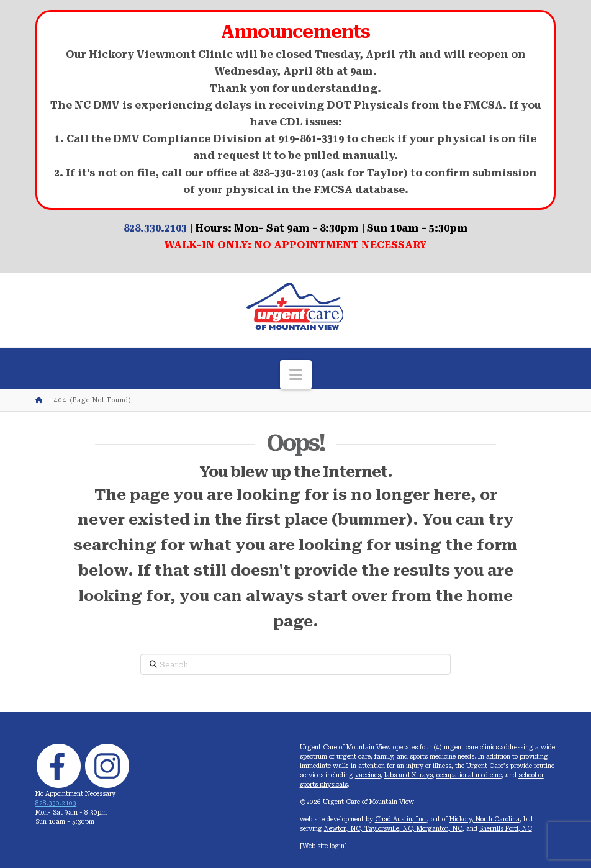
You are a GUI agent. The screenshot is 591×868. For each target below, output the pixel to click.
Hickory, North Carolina (485, 819)
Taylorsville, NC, (390, 829)
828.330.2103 (155, 228)
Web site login (323, 846)
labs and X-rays (408, 775)
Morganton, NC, (440, 829)
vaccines (368, 775)
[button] (296, 375)
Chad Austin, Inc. (401, 819)
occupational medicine (469, 775)
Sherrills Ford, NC (506, 829)
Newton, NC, (344, 829)
